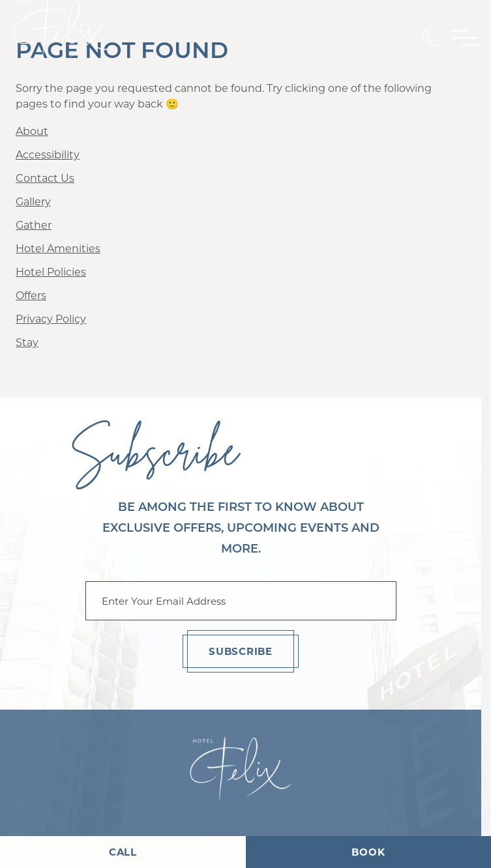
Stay (27, 342)
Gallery (33, 202)
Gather (34, 225)
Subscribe (241, 651)
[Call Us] (431, 38)
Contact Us (45, 178)
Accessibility (48, 155)
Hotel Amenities (58, 249)
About (32, 131)
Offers (31, 296)
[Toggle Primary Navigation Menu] (465, 38)
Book (368, 852)
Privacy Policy (51, 319)
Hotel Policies (51, 272)
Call (123, 852)
